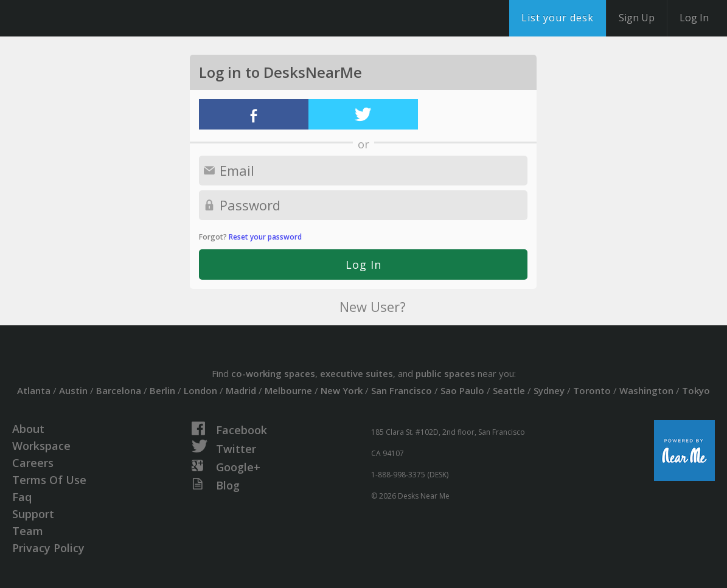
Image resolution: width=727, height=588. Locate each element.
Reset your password (265, 237)
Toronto (592, 390)
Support (33, 514)
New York (342, 390)
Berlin (162, 390)
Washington (646, 390)
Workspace (41, 446)
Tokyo (696, 390)
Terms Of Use (49, 480)
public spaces (445, 373)
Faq (22, 497)
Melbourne (288, 390)
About (28, 429)
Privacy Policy (48, 548)
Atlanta (34, 390)
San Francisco (402, 390)
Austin (73, 390)
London (200, 390)
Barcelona (119, 390)
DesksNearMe (85, 18)
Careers (33, 463)
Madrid (241, 390)
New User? (373, 306)
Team (28, 531)
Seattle (509, 390)
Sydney (549, 390)
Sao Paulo (462, 390)
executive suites (357, 373)
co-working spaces (273, 373)
